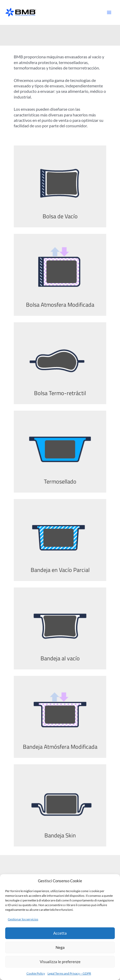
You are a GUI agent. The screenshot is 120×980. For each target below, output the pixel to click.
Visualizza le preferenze (60, 962)
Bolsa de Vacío (60, 216)
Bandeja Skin (60, 835)
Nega (60, 947)
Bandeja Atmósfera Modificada (60, 747)
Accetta (60, 933)
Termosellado (60, 481)
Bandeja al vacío (60, 658)
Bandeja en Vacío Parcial (60, 570)
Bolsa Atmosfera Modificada (60, 304)
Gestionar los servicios (23, 919)
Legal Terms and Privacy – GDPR (69, 973)
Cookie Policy (36, 973)
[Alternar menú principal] (109, 13)
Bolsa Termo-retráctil (60, 393)
